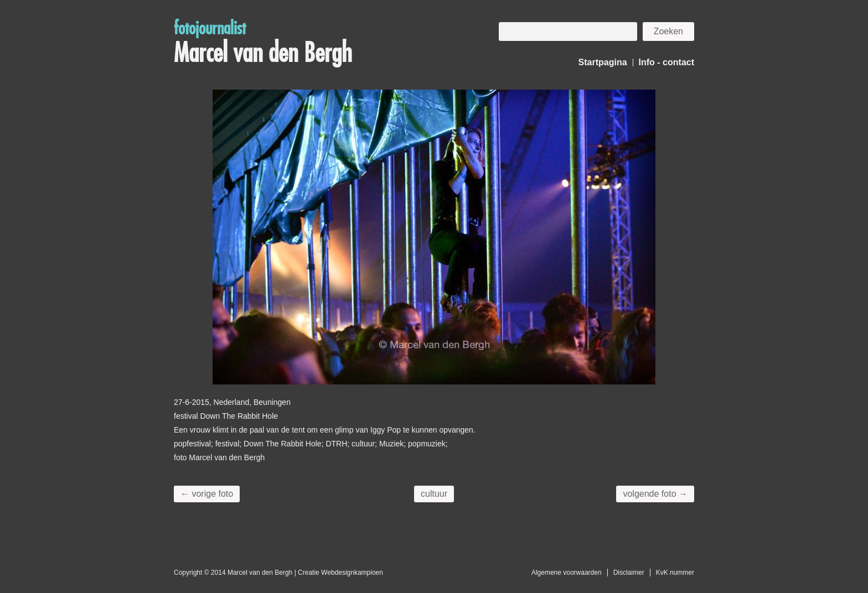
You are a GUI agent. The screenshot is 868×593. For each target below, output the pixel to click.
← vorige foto (207, 494)
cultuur (434, 494)
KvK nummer (675, 573)
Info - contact (666, 62)
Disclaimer (629, 573)
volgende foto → (655, 494)
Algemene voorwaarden (567, 573)
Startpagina (603, 62)
